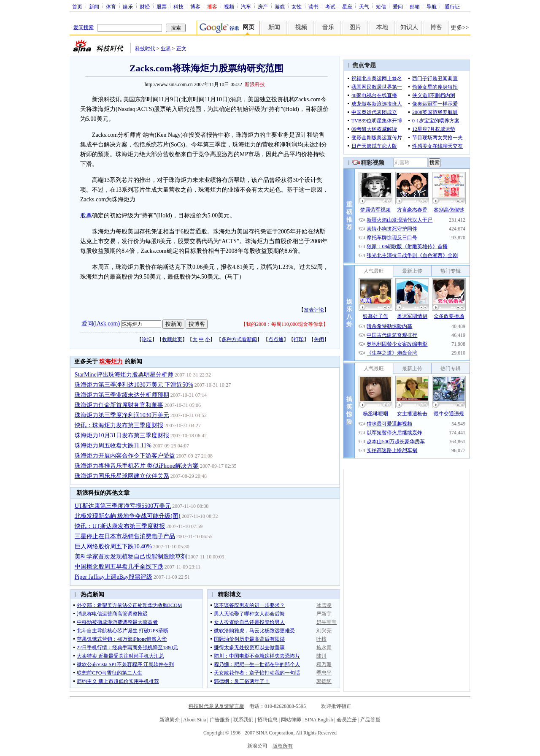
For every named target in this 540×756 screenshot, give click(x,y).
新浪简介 (170, 720)
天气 (364, 6)
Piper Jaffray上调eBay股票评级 (113, 577)
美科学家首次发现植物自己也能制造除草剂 (131, 557)
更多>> (460, 28)
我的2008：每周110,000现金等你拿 (285, 324)
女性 (297, 6)
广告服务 (220, 720)
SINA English (319, 720)
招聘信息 (267, 720)
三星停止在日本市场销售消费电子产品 (125, 536)
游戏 (280, 6)
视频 (229, 6)
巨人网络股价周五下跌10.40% (113, 546)
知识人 (409, 27)
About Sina (194, 720)
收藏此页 (172, 339)
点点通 (276, 339)
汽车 (246, 6)
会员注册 (347, 720)
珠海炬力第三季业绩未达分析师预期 (122, 395)
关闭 (319, 339)
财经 (145, 6)
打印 (299, 339)
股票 (162, 6)
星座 (347, 6)
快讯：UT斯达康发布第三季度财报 (120, 526)
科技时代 (145, 49)
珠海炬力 (111, 362)
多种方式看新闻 (239, 339)
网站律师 (291, 720)
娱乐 (128, 6)
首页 (77, 6)
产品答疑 (370, 720)
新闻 (94, 6)
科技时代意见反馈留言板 (216, 706)
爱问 (398, 6)
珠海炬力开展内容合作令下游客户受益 (125, 456)
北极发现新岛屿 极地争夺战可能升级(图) (128, 516)
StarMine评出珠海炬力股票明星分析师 (124, 375)
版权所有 (283, 746)
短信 (381, 6)
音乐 (328, 27)
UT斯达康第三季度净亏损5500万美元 (123, 506)
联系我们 (243, 720)
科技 (178, 6)
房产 (263, 6)
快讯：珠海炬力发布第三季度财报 (119, 425)
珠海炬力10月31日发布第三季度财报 (122, 435)
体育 (111, 6)
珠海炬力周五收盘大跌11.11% (113, 446)
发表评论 (314, 310)
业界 (166, 49)
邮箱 (415, 6)
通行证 (452, 6)
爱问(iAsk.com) (101, 324)
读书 (313, 6)
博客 (195, 6)
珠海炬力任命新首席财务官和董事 (119, 405)
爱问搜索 (84, 27)
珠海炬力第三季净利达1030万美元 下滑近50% (134, 385)
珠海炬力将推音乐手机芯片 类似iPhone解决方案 (137, 466)
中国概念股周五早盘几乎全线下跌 (119, 567)
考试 (330, 6)
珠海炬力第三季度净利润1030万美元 (122, 415)
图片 (355, 27)
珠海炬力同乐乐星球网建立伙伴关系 (122, 476)
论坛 (147, 339)
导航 (432, 6)
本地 (382, 27)
